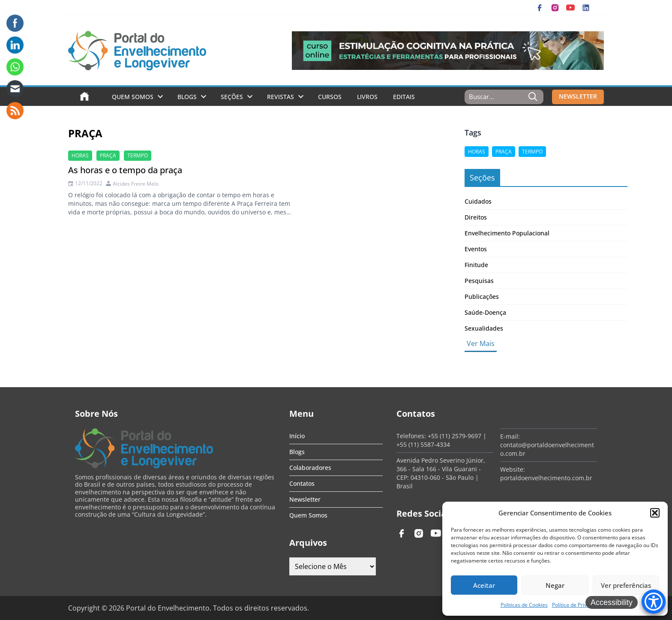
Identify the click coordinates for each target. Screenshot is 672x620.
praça (108, 155)
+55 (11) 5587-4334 (423, 444)
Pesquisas (479, 281)
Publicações (482, 296)
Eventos (476, 249)
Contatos (302, 483)
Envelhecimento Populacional (507, 233)
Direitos (476, 217)
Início (297, 436)
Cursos (330, 97)
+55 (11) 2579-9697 (454, 436)
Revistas (280, 97)
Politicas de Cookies (524, 605)
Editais (404, 97)
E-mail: (510, 436)
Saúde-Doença (485, 312)
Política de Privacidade (579, 605)
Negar (555, 585)
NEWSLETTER (578, 96)
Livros (367, 97)
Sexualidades (484, 328)
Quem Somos (133, 97)
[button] (655, 513)
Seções (232, 97)
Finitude (476, 265)
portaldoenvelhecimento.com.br (546, 478)
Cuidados (478, 201)
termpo (138, 155)
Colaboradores (310, 468)
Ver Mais (481, 343)
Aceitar (484, 585)
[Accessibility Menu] (654, 602)
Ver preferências (626, 585)
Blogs (187, 97)
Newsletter (305, 499)
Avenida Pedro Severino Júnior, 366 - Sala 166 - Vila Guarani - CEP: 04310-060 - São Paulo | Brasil (441, 473)
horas (80, 155)
